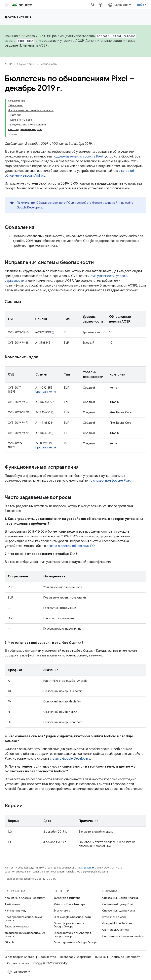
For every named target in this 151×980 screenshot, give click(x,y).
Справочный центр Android (120, 898)
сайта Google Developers (71, 759)
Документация (18, 17)
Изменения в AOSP (33, 46)
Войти (142, 5)
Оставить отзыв (18, 963)
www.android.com (114, 917)
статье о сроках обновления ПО (71, 546)
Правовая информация (76, 957)
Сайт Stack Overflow (116, 930)
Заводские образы (17, 926)
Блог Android (62, 911)
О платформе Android (20, 957)
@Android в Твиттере (67, 898)
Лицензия (101, 957)
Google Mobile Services (117, 923)
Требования (12, 904)
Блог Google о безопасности (72, 917)
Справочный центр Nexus (119, 911)
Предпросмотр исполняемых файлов (24, 918)
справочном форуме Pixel (112, 481)
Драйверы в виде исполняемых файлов (25, 934)
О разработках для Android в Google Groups (72, 934)
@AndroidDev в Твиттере (69, 904)
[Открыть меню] (6, 5)
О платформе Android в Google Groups (69, 925)
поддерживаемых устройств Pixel (78, 156)
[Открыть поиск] (93, 5)
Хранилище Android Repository (25, 898)
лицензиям (87, 868)
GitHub (9, 942)
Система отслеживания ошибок (123, 936)
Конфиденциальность (126, 957)
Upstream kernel (46, 392)
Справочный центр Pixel (118, 904)
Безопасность (48, 64)
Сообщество (47, 957)
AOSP (8, 64)
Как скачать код (15, 911)
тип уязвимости (103, 276)
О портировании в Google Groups (75, 942)
